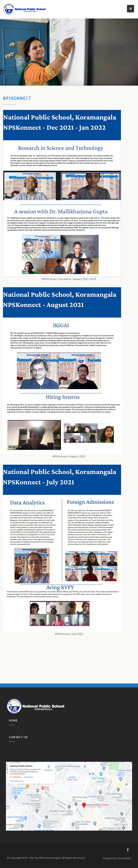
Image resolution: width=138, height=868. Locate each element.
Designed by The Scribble (117, 858)
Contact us (18, 737)
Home (13, 720)
